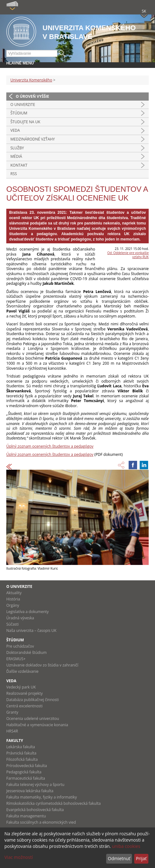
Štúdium (19, 113)
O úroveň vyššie (32, 96)
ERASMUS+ (16, 659)
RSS (14, 174)
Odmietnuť (119, 858)
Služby (17, 148)
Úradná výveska (20, 618)
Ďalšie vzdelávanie (22, 671)
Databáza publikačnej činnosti (33, 700)
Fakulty (15, 741)
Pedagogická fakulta (24, 772)
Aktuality (14, 593)
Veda (15, 130)
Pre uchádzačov (20, 646)
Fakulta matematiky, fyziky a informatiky (42, 797)
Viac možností (19, 857)
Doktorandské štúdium (26, 652)
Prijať (141, 858)
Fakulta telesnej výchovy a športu (35, 785)
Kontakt (19, 165)
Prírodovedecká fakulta (27, 766)
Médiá (16, 156)
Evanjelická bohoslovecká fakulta (35, 810)
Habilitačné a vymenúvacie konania (37, 725)
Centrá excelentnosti (24, 706)
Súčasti (12, 624)
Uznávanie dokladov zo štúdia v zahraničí (42, 665)
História (13, 599)
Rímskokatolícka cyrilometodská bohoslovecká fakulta (54, 803)
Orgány (13, 605)
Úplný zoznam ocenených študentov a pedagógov (50, 446)
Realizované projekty (24, 693)
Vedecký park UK (21, 687)
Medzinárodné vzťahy (33, 139)
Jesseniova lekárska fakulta (30, 791)
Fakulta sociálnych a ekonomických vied (41, 822)
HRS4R (12, 731)
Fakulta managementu (26, 816)
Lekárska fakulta (21, 747)
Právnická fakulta (21, 753)
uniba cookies (126, 846)
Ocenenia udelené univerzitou (33, 719)
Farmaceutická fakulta (26, 778)
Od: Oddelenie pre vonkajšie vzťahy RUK (128, 255)
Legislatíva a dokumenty (28, 612)
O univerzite (23, 105)
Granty (12, 712)
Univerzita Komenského (31, 80)
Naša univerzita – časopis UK (31, 630)
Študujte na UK (25, 122)
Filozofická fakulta (22, 759)
